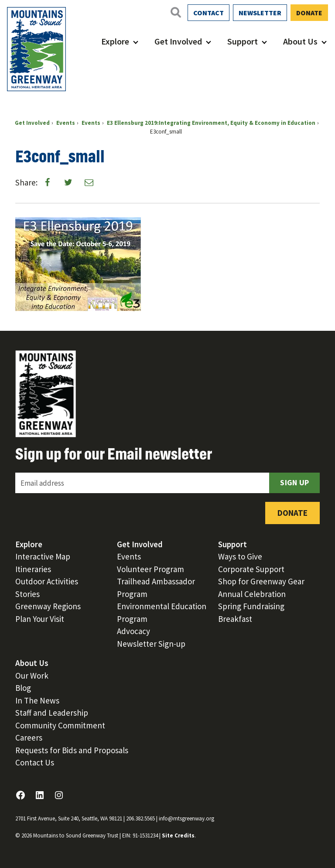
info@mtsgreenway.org (186, 818)
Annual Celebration (252, 594)
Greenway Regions (48, 606)
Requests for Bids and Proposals (72, 750)
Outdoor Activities (47, 581)
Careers (29, 738)
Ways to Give (240, 556)
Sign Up (294, 482)
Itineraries (33, 569)
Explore (115, 41)
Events (129, 556)
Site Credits (178, 835)
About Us (300, 41)
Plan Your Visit (40, 619)
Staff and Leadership (52, 713)
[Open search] (175, 12)
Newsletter (260, 13)
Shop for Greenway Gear (261, 581)
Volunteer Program (150, 569)
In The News (37, 700)
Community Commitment (60, 725)
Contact (209, 13)
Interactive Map (43, 556)
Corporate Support (251, 569)
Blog (23, 688)
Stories (27, 594)
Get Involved (178, 41)
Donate (309, 13)
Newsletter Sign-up (151, 644)
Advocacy (133, 631)
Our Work (32, 676)
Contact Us (35, 762)
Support (243, 41)
